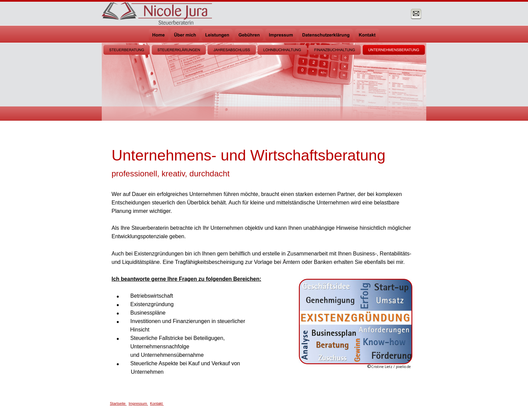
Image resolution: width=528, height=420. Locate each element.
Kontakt (157, 403)
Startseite (118, 403)
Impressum (138, 403)
